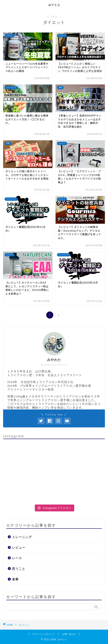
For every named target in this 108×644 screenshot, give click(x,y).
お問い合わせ (69, 634)
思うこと (19, 569)
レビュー (19, 548)
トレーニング (22, 537)
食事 (15, 579)
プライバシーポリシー (44, 634)
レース (17, 558)
